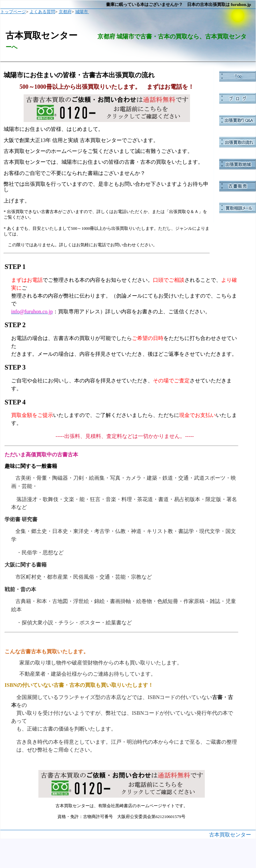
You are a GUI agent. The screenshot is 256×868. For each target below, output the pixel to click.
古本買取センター (230, 835)
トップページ (13, 12)
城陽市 (82, 12)
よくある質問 (42, 12)
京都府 (65, 12)
